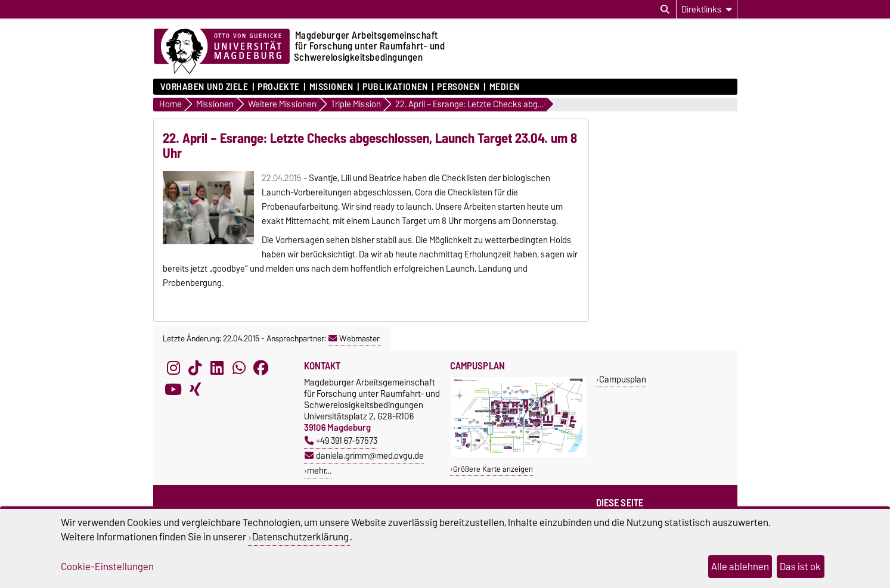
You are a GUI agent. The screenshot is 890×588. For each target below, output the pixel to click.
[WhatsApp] (239, 368)
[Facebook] (261, 368)
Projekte (278, 87)
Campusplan (623, 379)
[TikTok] (195, 368)
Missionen (331, 87)
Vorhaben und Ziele (204, 87)
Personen (458, 87)
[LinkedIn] (217, 368)
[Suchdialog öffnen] (665, 10)
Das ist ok (800, 567)
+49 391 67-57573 (341, 441)
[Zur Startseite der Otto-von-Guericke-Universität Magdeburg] (222, 52)
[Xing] (195, 390)
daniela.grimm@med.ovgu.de (364, 455)
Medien (505, 87)
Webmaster (354, 338)
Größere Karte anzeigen (493, 469)
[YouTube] (173, 390)
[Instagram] (173, 368)
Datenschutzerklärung (300, 537)
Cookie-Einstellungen (107, 567)
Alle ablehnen (740, 567)
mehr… (319, 470)
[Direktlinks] (707, 9)
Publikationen (395, 87)
